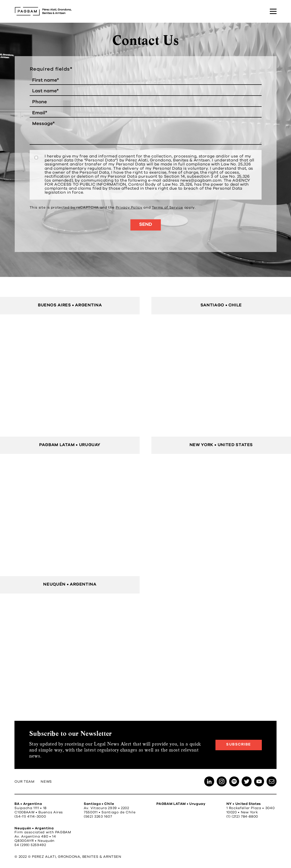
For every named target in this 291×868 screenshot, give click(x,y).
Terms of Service (167, 208)
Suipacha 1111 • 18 (31, 808)
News (46, 782)
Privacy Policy (129, 208)
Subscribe (239, 744)
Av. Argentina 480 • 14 (35, 837)
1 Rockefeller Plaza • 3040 (251, 808)
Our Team (24, 782)
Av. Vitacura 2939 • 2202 (106, 808)
